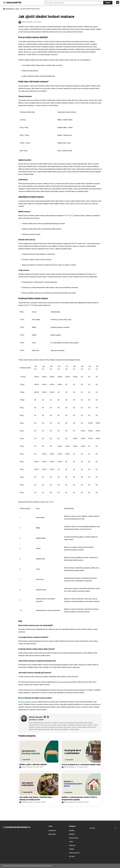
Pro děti (72, 857)
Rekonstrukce (74, 838)
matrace (64, 682)
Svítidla (72, 849)
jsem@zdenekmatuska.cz (19, 827)
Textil (71, 842)
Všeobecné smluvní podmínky (10, 866)
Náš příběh (52, 834)
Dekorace (72, 845)
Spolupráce (52, 830)
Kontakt (92, 828)
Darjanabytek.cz (10, 9)
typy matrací (32, 52)
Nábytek (72, 834)
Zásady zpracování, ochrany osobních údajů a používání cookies (35, 866)
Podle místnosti (74, 853)
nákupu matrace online (28, 702)
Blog (17, 9)
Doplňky (72, 830)
